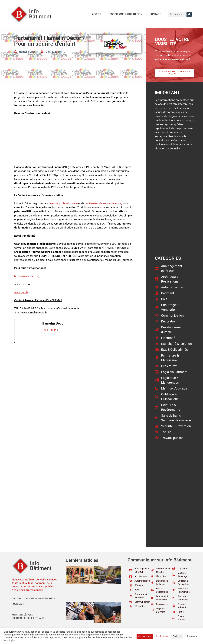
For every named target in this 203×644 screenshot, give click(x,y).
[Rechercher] (189, 14)
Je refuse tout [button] (162, 636)
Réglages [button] (177, 636)
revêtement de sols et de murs (103, 203)
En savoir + (193, 636)
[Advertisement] (74, 142)
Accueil (97, 14)
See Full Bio (49, 330)
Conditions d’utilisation (126, 14)
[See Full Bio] (58, 330)
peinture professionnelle (63, 203)
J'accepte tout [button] (145, 636)
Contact (155, 14)
